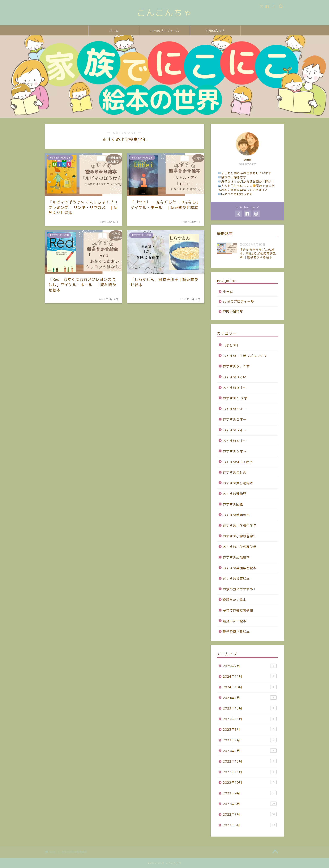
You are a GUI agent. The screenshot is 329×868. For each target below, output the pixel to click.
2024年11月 (250, 676)
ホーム (114, 31)
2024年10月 (250, 687)
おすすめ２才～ (235, 419)
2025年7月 (250, 666)
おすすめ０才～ (235, 388)
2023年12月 (250, 708)
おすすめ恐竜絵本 (236, 557)
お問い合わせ (215, 31)
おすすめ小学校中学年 (240, 526)
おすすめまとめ (235, 472)
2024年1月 (250, 698)
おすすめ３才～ (235, 430)
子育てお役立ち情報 (238, 610)
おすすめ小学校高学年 (240, 547)
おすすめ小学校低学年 (240, 536)
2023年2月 (250, 740)
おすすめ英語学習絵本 (240, 568)
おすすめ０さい (235, 377)
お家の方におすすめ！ (240, 589)
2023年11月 (250, 719)
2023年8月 (250, 729)
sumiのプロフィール (164, 31)
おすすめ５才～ (235, 451)
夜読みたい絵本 (235, 600)
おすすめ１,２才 (235, 398)
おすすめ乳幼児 (235, 494)
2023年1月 (250, 751)
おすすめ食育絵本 (236, 579)
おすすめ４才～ (235, 441)
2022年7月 (250, 814)
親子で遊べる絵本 (236, 632)
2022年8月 (250, 804)
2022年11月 (250, 772)
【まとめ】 (231, 345)
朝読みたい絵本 (235, 621)
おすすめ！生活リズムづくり (245, 356)
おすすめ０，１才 (236, 366)
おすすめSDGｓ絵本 (238, 462)
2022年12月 (250, 761)
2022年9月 (250, 793)
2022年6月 (250, 825)
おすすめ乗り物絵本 (238, 483)
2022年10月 (250, 782)
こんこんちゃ (164, 13)
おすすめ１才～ (235, 409)
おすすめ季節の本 (236, 515)
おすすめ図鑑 (233, 504)
